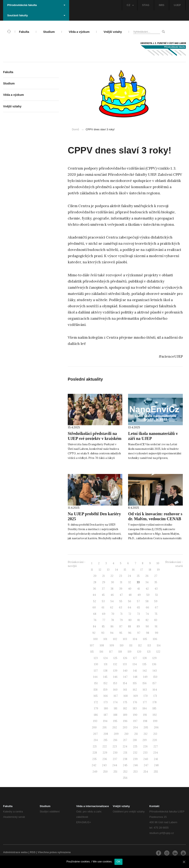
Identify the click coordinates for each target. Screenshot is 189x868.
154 (125, 683)
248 (156, 765)
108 (102, 645)
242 (94, 765)
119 (130, 652)
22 (112, 576)
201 (105, 727)
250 (105, 772)
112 (140, 645)
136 (154, 664)
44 (94, 595)
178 (155, 702)
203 (125, 727)
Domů (75, 129)
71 (121, 614)
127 (135, 658)
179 (96, 708)
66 (147, 607)
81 (139, 620)
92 (94, 633)
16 (133, 570)
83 (156, 620)
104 (135, 639)
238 (125, 759)
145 (105, 677)
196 (125, 721)
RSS (33, 852)
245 (125, 765)
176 (135, 702)
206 (156, 727)
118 (120, 652)
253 (135, 772)
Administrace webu (15, 852)
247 (146, 765)
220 (155, 740)
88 (130, 626)
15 (125, 570)
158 (96, 690)
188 (115, 715)
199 (155, 721)
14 (117, 570)
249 (95, 772)
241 (156, 759)
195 (115, 721)
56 (130, 601)
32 (130, 582)
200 (94, 727)
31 (121, 582)
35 (156, 582)
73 (138, 614)
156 (145, 683)
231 (125, 753)
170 (146, 696)
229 (105, 753)
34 (147, 582)
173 (106, 702)
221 (95, 746)
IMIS (162, 5)
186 (96, 715)
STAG (146, 5)
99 (157, 633)
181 (116, 708)
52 (95, 601)
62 (112, 607)
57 (138, 601)
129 (155, 658)
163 (145, 690)
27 (156, 576)
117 (111, 652)
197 (135, 721)
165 (96, 696)
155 (135, 683)
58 (147, 601)
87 (121, 626)
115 (92, 652)
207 (95, 734)
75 (156, 614)
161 (125, 690)
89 (138, 626)
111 (131, 645)
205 (146, 727)
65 (138, 607)
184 (145, 708)
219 (145, 740)
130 (96, 664)
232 (135, 753)
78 (112, 620)
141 (135, 671)
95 (121, 633)
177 (145, 702)
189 (125, 715)
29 (104, 582)
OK (118, 861)
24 (129, 576)
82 (147, 620)
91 (156, 626)
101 (105, 639)
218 (135, 740)
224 (125, 746)
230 (115, 753)
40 (130, 589)
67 (156, 607)
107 (92, 645)
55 (121, 601)
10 (158, 563)
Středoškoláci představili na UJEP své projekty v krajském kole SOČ (95, 438)
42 (147, 589)
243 (104, 765)
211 (136, 734)
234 (156, 753)
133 (125, 664)
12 (100, 570)
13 (108, 570)
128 (145, 658)
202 (115, 727)
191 (145, 715)
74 (147, 614)
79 (121, 620)
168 (126, 696)
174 (115, 702)
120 (139, 652)
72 (130, 614)
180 (106, 708)
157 (154, 683)
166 (106, 696)
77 (104, 620)
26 (147, 576)
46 (112, 595)
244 (115, 765)
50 (148, 595)
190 (135, 715)
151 (96, 683)
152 (105, 683)
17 (142, 570)
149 (145, 677)
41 (138, 589)
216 (115, 740)
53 (103, 601)
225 (135, 746)
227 (156, 746)
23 (121, 576)
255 (156, 772)
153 (115, 683)
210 (126, 734)
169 (136, 696)
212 (146, 734)
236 (105, 759)
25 (138, 576)
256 (125, 778)
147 (125, 677)
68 (95, 614)
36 (94, 589)
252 (125, 772)
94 (112, 633)
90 (147, 626)
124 (106, 658)
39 (121, 589)
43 (156, 589)
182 (125, 708)
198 (145, 721)
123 (96, 658)
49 (139, 595)
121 (149, 652)
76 (95, 620)
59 (156, 601)
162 (135, 690)
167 (116, 696)
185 (154, 708)
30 (112, 582)
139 (115, 671)
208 (106, 734)
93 (103, 633)
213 (155, 734)
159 (105, 690)
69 (104, 614)
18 (150, 570)
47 (121, 595)
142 (145, 671)
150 (155, 677)
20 (95, 576)
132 (115, 664)
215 (105, 740)
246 (136, 765)
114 (159, 645)
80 (130, 620)
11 (92, 570)
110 (122, 645)
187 (106, 715)
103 (125, 639)
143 (155, 671)
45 (103, 595)
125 (115, 658)
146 (115, 677)
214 (96, 740)
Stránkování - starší (174, 564)
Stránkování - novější (77, 564)
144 (95, 677)
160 (115, 690)
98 (148, 633)
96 (130, 633)
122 (158, 652)
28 (95, 582)
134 (135, 664)
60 (94, 607)
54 (112, 601)
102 (115, 639)
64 (130, 607)
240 (146, 759)
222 (105, 746)
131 (106, 664)
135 (144, 664)
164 (155, 690)
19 (158, 570)
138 (105, 671)
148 (135, 677)
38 (112, 589)
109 (112, 645)
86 (112, 626)
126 (125, 658)
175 (125, 702)
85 (103, 626)
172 (96, 702)
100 (96, 639)
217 (125, 740)
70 (113, 614)
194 (105, 721)
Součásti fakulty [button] (36, 15)
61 (103, 607)
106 (155, 639)
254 (146, 772)
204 (135, 727)
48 (130, 595)
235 (94, 759)
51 (157, 595)
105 (145, 639)
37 (103, 589)
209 (116, 734)
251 (115, 772)
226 (145, 746)
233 (145, 753)
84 (94, 626)
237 (115, 759)
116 (101, 652)
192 (155, 715)
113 (149, 645)
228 (95, 753)
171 (155, 696)
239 (135, 759)
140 (125, 671)
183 (135, 708)
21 (103, 576)
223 (115, 746)
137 (96, 671)
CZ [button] (130, 5)
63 (121, 607)
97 (139, 633)
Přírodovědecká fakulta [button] (36, 5)
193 (95, 721)
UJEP (177, 5)
